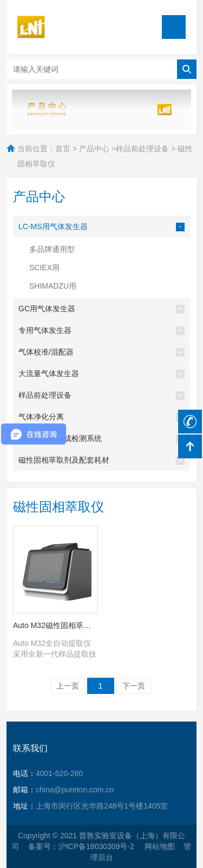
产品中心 (94, 149)
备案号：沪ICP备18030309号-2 (82, 846)
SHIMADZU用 (53, 286)
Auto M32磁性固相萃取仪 (55, 625)
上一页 (68, 686)
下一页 (134, 686)
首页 (63, 149)
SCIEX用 (44, 268)
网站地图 (160, 846)
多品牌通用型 (52, 249)
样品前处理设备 (142, 149)
